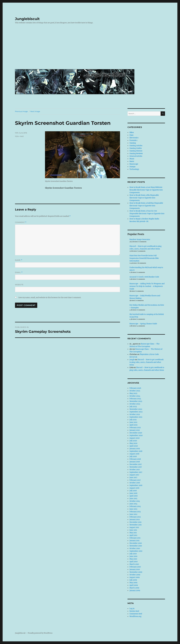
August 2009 (135, 577)
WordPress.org (135, 616)
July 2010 (133, 554)
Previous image (21, 111)
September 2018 (136, 451)
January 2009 (135, 591)
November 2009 (136, 572)
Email (19, 272)
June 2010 (133, 556)
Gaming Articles (136, 146)
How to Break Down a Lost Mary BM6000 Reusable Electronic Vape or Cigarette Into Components (146, 190)
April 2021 (133, 425)
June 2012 (133, 514)
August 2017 (134, 475)
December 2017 (136, 464)
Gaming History (136, 151)
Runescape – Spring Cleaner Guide (143, 324)
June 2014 (133, 504)
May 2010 (133, 559)
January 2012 (135, 520)
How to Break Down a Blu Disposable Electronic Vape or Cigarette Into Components (144, 198)
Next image (35, 111)
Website (19, 285)
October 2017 (135, 470)
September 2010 (136, 551)
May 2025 (133, 393)
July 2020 (133, 441)
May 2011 (133, 533)
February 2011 (135, 538)
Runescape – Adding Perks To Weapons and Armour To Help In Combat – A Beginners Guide (147, 286)
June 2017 (133, 477)
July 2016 (133, 491)
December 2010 (136, 543)
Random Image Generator (140, 239)
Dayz (131, 135)
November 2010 (136, 546)
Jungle (132, 360)
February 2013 (135, 512)
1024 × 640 (19, 136)
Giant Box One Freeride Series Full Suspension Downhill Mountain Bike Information (144, 258)
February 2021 (135, 428)
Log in (132, 609)
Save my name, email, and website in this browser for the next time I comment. (50, 298)
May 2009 (133, 583)
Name (19, 260)
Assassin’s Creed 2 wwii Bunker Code (144, 277)
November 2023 (136, 401)
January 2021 (135, 430)
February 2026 (135, 388)
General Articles (136, 156)
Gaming (133, 143)
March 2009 (134, 588)
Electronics (134, 138)
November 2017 (136, 467)
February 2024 (135, 399)
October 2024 (135, 396)
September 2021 (136, 417)
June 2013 (133, 509)
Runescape (134, 164)
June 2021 (133, 422)
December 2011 (135, 522)
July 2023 (133, 407)
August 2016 (134, 488)
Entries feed (134, 611)
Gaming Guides (136, 148)
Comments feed (136, 614)
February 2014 (135, 506)
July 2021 (133, 420)
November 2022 (136, 409)
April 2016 (134, 496)
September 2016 (136, 485)
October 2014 (135, 501)
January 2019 (135, 449)
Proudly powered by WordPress (40, 633)
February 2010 (135, 567)
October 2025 (135, 391)
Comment (21, 222)
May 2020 (133, 443)
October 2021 (135, 414)
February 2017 (135, 480)
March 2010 (134, 564)
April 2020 (134, 446)
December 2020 (136, 433)
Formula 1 (133, 140)
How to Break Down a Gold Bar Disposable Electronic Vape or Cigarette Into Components (146, 206)
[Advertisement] (90, 48)
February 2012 (135, 517)
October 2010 (135, 548)
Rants (132, 161)
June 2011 (133, 530)
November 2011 (136, 525)
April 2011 (133, 535)
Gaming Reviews (136, 153)
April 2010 (133, 562)
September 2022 (136, 412)
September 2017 (136, 472)
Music (132, 159)
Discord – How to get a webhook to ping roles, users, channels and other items (146, 362)
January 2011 (134, 541)
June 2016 (133, 493)
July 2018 (133, 456)
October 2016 (135, 483)
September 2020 (136, 435)
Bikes (132, 132)
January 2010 (135, 569)
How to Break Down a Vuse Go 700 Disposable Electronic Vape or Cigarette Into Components (147, 214)
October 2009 (135, 575)
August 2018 (134, 454)
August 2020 (134, 438)
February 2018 (135, 459)
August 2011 (134, 527)
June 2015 (133, 499)
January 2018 (135, 462)
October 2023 (135, 404)
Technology (134, 169)
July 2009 (133, 580)
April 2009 (134, 585)
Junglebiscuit (27, 19)
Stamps (132, 167)
